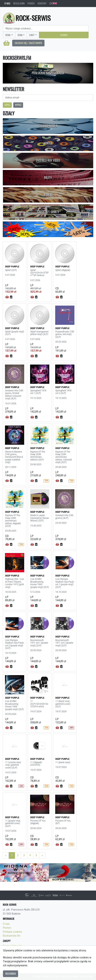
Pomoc (31, 3)
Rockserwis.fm (12, 936)
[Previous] (6, 855)
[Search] (46, 28)
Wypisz (18, 105)
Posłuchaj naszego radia (48, 73)
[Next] (42, 855)
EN (53, 3)
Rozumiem (11, 974)
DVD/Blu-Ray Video (48, 160)
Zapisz (7, 105)
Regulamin (19, 3)
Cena (20, 35)
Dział (8, 35)
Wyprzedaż (48, 229)
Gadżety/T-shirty (48, 212)
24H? (32, 35)
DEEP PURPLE (12, 267)
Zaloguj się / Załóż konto (28, 43)
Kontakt (42, 3)
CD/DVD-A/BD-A (48, 126)
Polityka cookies (12, 932)
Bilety (48, 178)
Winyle (48, 143)
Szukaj (64, 35)
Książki (48, 195)
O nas (7, 3)
